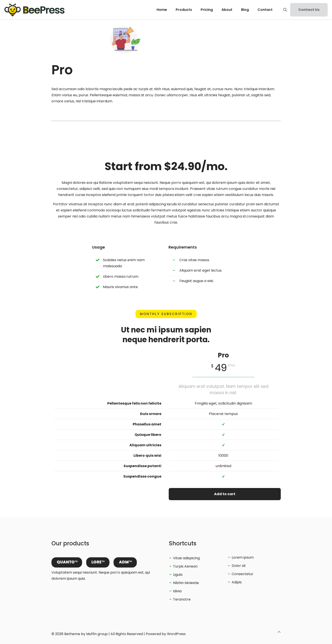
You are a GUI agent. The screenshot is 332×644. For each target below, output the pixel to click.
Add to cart (225, 494)
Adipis (237, 582)
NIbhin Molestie (186, 583)
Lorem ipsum (243, 557)
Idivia (177, 591)
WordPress (176, 634)
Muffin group (97, 634)
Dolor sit (239, 566)
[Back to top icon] (279, 632)
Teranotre (182, 599)
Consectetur (243, 574)
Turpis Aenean (185, 566)
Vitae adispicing (186, 558)
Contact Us (309, 10)
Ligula (178, 575)
